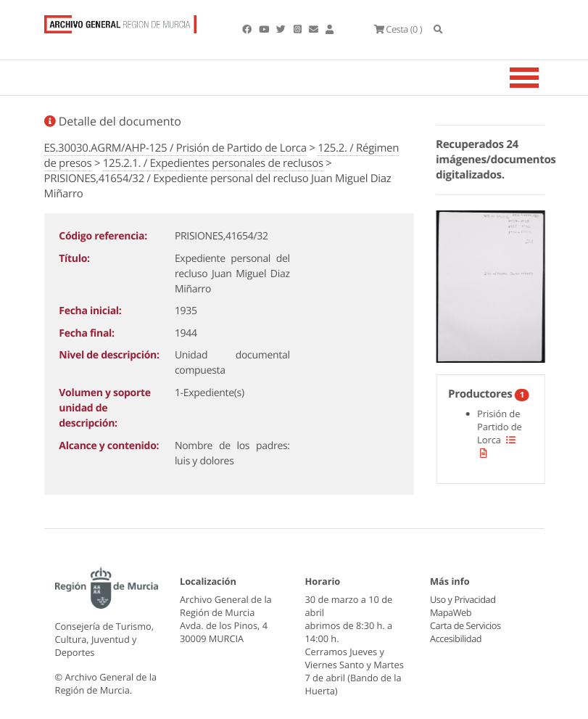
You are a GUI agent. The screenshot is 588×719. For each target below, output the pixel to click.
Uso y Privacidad (463, 599)
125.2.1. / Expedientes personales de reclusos (213, 163)
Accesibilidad (456, 638)
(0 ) (398, 29)
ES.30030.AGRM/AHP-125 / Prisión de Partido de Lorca (175, 148)
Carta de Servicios (465, 625)
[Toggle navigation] (542, 78)
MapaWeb (451, 612)
